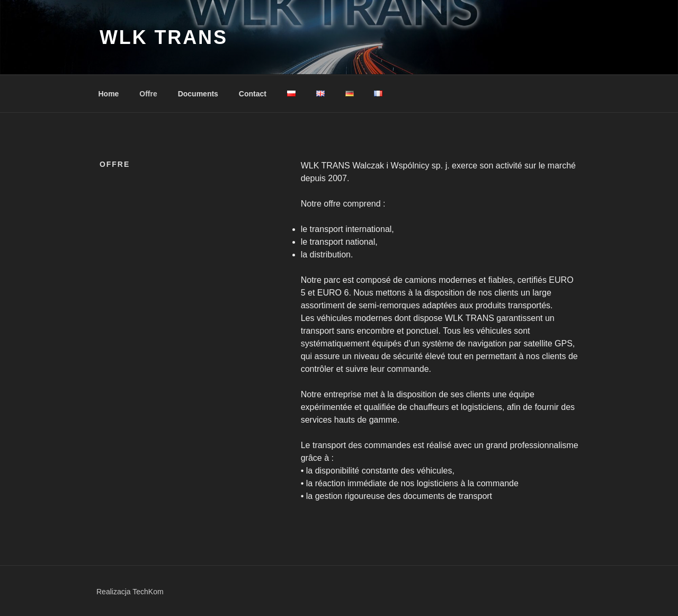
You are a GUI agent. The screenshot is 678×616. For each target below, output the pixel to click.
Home (109, 94)
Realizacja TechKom (130, 592)
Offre (148, 94)
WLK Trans (164, 37)
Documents (198, 94)
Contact (253, 94)
